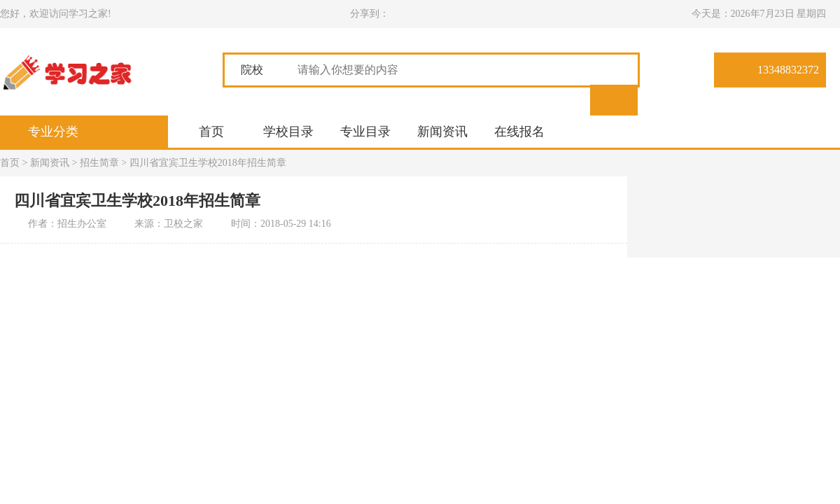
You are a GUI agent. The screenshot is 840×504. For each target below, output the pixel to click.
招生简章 (99, 163)
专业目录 (365, 132)
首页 (211, 132)
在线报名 (519, 132)
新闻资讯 (442, 132)
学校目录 (288, 132)
